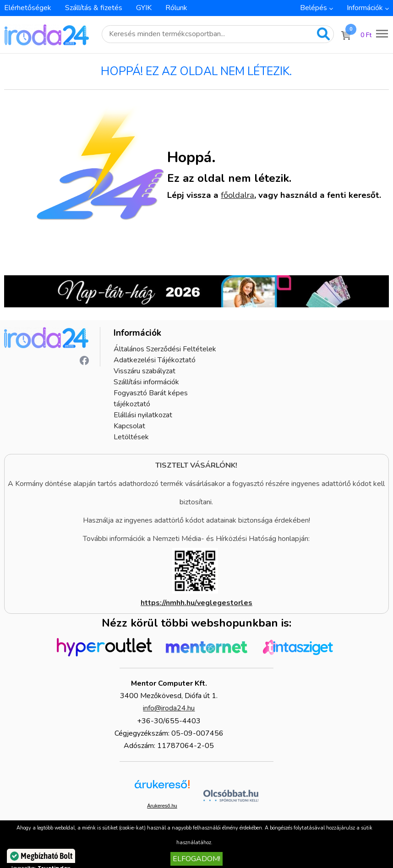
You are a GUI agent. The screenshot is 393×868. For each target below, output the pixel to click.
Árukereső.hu (162, 806)
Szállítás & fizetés (94, 8)
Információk (365, 8)
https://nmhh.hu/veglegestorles (196, 603)
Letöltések (131, 437)
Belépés (314, 8)
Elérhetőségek (28, 8)
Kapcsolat (129, 426)
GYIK (144, 8)
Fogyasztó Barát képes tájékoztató (151, 399)
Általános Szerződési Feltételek (165, 349)
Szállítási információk (146, 382)
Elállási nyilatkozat (143, 415)
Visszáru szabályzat (145, 371)
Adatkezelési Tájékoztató (155, 360)
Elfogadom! (196, 859)
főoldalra (237, 195)
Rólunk (176, 8)
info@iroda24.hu (169, 708)
